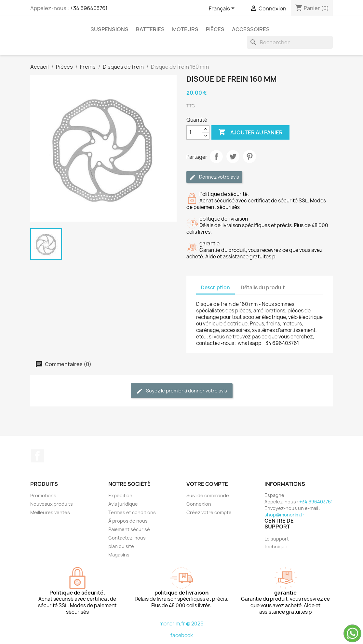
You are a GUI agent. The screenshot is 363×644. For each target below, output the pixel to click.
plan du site (121, 546)
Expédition (120, 495)
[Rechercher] (290, 42)
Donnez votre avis (214, 177)
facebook (182, 635)
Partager (216, 157)
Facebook (37, 456)
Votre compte (207, 484)
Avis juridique (123, 504)
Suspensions (109, 29)
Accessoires (251, 29)
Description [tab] (215, 288)
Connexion (199, 504)
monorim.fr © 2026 (181, 624)
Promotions (43, 495)
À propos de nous (128, 521)
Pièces (215, 29)
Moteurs (185, 29)
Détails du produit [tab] (263, 288)
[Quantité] (194, 132)
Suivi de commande (208, 495)
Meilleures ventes (50, 512)
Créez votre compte (209, 512)
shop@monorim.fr (284, 515)
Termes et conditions (132, 512)
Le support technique (277, 543)
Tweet (233, 157)
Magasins (119, 555)
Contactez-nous (127, 538)
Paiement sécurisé (129, 529)
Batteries (150, 29)
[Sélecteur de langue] (223, 9)
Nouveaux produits (52, 504)
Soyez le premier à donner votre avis (182, 391)
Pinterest (249, 157)
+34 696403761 (89, 8)
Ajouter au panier (250, 132)
